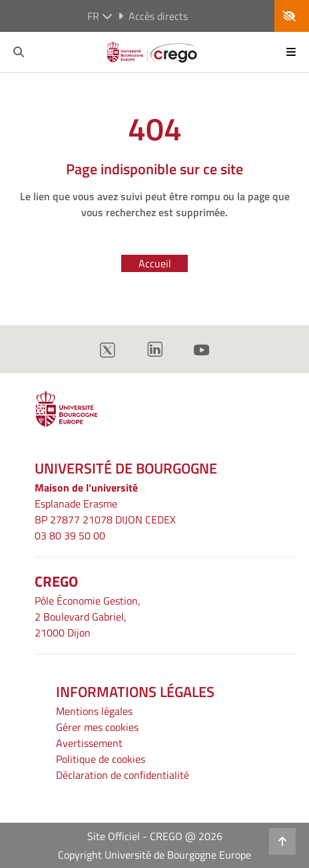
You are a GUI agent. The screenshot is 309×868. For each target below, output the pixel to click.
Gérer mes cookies (97, 727)
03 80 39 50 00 (70, 535)
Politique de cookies (101, 759)
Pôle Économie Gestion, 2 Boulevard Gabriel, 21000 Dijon (88, 617)
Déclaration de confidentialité (123, 775)
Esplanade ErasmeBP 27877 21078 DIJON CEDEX (105, 511)
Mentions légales (94, 711)
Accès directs (153, 16)
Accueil (155, 263)
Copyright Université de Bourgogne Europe (154, 855)
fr (100, 16)
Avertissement (89, 743)
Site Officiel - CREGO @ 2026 (155, 836)
